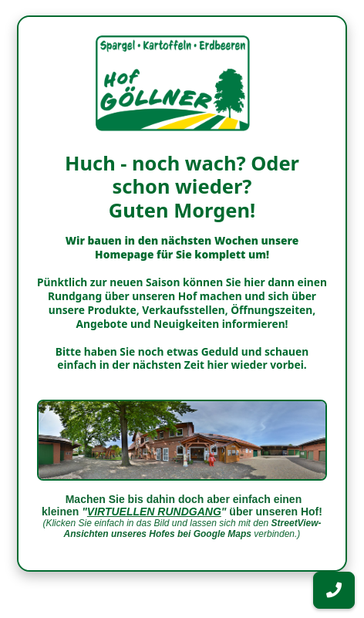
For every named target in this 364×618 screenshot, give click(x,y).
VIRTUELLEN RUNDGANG (154, 512)
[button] (334, 590)
